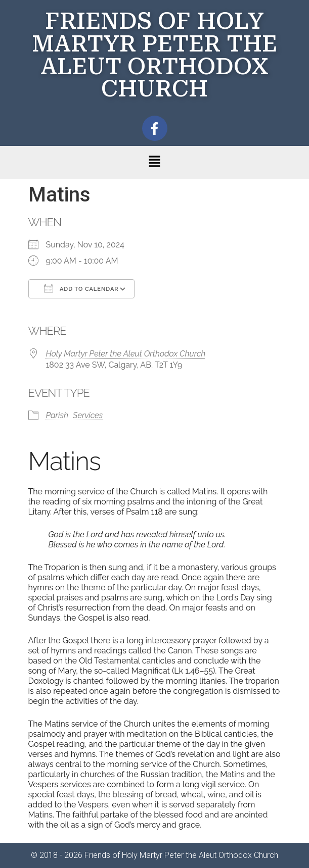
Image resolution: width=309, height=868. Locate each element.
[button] (154, 162)
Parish (57, 415)
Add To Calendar (81, 288)
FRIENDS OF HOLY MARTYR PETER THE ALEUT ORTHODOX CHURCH (155, 55)
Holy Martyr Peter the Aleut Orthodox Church (126, 354)
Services (88, 415)
